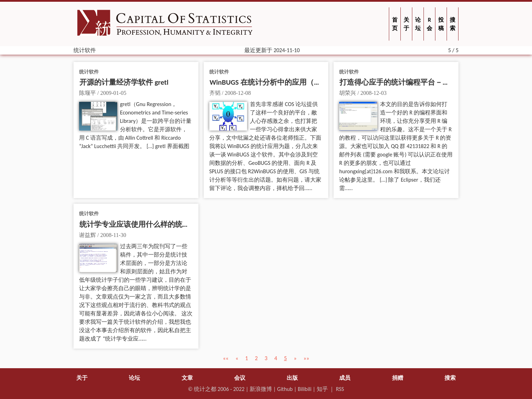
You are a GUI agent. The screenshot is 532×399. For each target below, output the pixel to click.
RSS (340, 389)
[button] (226, 358)
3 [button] (266, 358)
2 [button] (256, 358)
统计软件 (89, 72)
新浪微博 (261, 389)
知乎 (322, 389)
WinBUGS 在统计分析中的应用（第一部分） (280, 82)
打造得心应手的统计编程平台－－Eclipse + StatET (418, 82)
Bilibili (305, 389)
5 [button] (285, 358)
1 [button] (246, 358)
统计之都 (205, 389)
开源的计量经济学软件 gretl (124, 82)
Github (285, 389)
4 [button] (276, 358)
